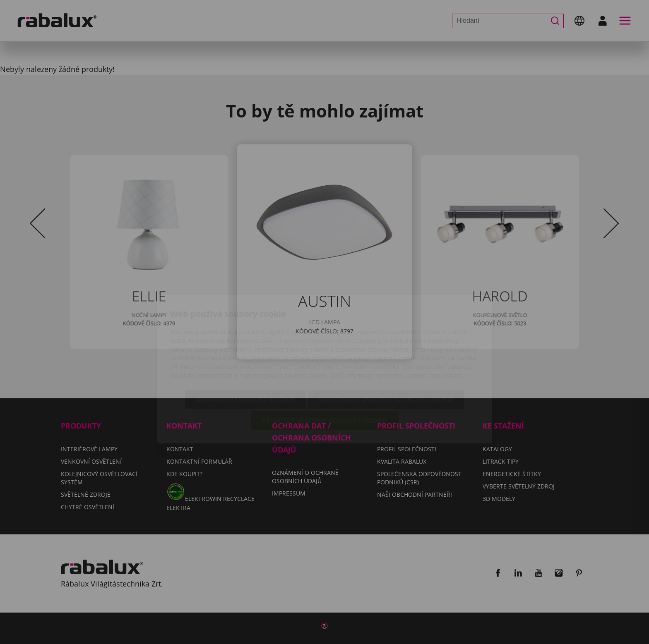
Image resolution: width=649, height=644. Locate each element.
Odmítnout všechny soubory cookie (386, 352)
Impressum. (446, 328)
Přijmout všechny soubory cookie (325, 373)
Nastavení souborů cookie (245, 352)
